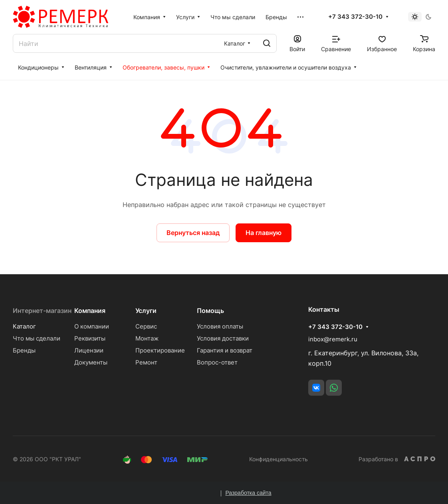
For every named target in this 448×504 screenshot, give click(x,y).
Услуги (146, 311)
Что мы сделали (37, 338)
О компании (92, 326)
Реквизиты (90, 338)
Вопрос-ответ (217, 362)
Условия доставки (223, 338)
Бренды (24, 350)
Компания (90, 311)
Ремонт (146, 362)
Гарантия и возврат (225, 350)
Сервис (146, 326)
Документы (91, 362)
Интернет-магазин (42, 311)
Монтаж (147, 338)
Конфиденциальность (279, 459)
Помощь (210, 311)
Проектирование (160, 350)
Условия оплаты (220, 326)
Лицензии (89, 350)
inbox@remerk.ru (333, 339)
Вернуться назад (193, 233)
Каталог (24, 326)
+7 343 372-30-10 (355, 17)
